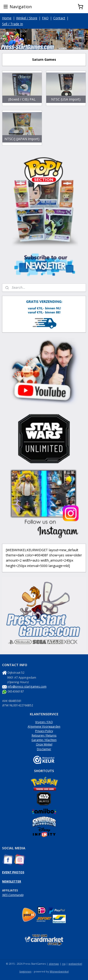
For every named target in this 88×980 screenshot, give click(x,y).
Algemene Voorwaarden (44, 727)
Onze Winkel (44, 744)
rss (64, 964)
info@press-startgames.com (27, 686)
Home (7, 18)
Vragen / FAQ (44, 722)
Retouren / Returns (44, 735)
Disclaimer (44, 749)
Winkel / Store (27, 18)
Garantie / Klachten (44, 740)
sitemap (54, 964)
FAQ (45, 18)
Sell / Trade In (13, 24)
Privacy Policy (44, 731)
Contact (59, 18)
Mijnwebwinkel (59, 971)
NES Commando (13, 895)
